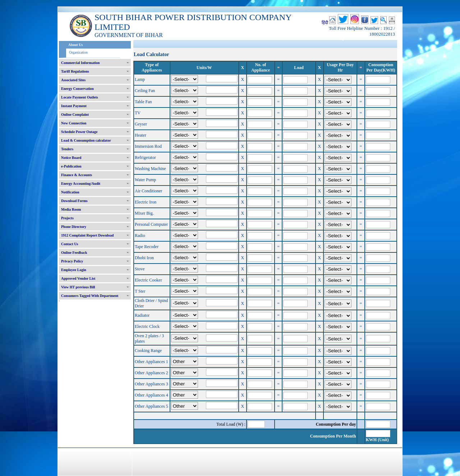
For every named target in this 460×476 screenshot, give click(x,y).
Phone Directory (74, 227)
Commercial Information (80, 63)
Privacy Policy (72, 261)
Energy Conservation (77, 89)
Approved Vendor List (78, 278)
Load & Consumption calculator (86, 140)
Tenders (67, 149)
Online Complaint (75, 115)
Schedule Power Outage (79, 132)
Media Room (71, 209)
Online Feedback (74, 253)
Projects (67, 218)
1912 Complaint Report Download (87, 235)
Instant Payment (74, 106)
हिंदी (325, 23)
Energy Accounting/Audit (81, 184)
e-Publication (71, 166)
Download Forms (74, 201)
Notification (70, 192)
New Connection (74, 123)
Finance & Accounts (77, 175)
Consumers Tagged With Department (90, 296)
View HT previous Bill (78, 287)
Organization (78, 52)
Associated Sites (73, 80)
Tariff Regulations (75, 71)
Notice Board (71, 158)
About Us (75, 45)
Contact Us (70, 244)
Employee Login (74, 270)
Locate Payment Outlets (80, 97)
